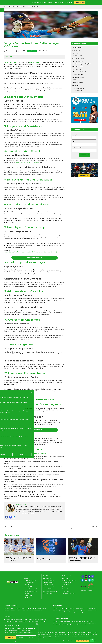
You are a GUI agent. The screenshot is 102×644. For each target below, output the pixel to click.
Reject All (21, 637)
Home (6, 7)
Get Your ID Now (80, 2)
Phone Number (77, 147)
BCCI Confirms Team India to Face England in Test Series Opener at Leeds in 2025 (18, 560)
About (71, 2)
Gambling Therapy (87, 592)
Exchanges (56, 2)
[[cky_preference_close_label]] (31, 392)
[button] (2, 10)
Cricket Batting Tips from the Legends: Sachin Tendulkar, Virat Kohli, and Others (30, 252)
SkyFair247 (35, 2)
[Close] (37, 625)
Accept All (31, 637)
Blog (62, 2)
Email (74, 141)
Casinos (50, 2)
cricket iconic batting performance (26, 162)
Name (74, 135)
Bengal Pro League (45, 560)
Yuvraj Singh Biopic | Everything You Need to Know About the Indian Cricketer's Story (82, 560)
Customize (10, 637)
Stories (66, 2)
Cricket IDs (43, 2)
